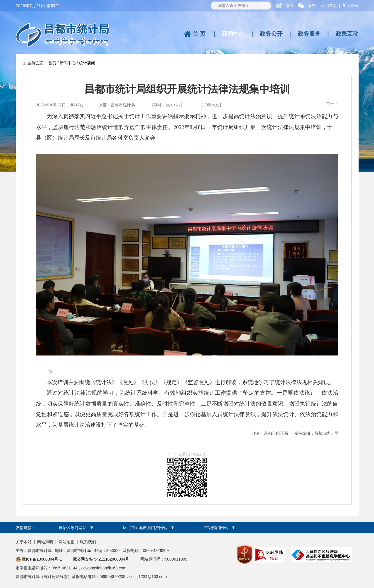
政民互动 (347, 34)
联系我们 (88, 542)
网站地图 (67, 542)
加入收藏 (351, 5)
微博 (289, 5)
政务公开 (271, 34)
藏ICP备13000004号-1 (42, 559)
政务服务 (309, 34)
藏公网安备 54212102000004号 (101, 559)
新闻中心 (233, 34)
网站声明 (45, 542)
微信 (311, 5)
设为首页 (329, 5)
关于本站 (24, 542)
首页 (200, 34)
